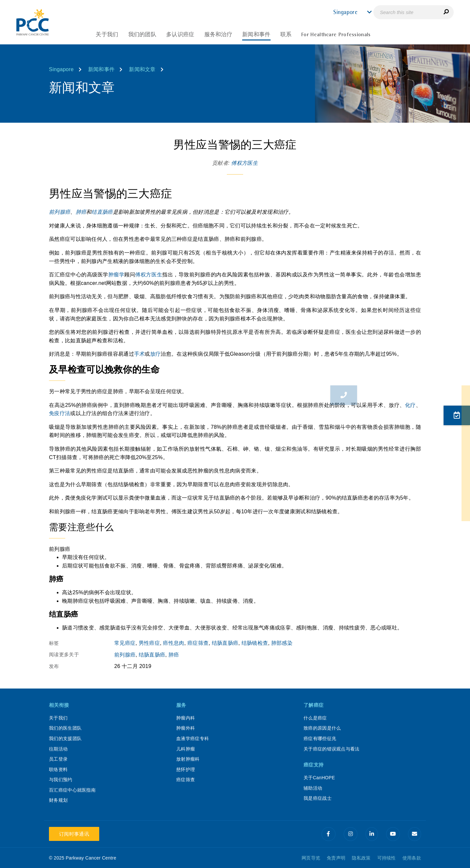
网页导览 (311, 858)
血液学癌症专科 (193, 738)
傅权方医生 (244, 163)
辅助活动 (313, 788)
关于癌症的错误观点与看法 (332, 749)
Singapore (61, 69)
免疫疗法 (60, 413)
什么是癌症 (315, 718)
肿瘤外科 (186, 728)
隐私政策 (361, 858)
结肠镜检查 (255, 643)
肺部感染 (282, 643)
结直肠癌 (102, 212)
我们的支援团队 (65, 738)
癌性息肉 (173, 643)
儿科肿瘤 (186, 749)
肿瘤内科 (186, 718)
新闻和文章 (142, 69)
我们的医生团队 (65, 728)
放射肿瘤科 (188, 759)
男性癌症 (149, 643)
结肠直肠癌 (225, 643)
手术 (140, 354)
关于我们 (58, 718)
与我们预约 (61, 780)
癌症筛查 (198, 643)
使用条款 (412, 858)
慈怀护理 (186, 769)
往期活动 (58, 749)
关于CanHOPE (319, 778)
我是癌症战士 (318, 798)
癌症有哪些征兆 (320, 738)
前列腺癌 (60, 212)
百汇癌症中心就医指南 (72, 790)
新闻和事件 (102, 69)
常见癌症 (125, 643)
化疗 (410, 405)
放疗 (156, 354)
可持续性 (387, 858)
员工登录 (58, 759)
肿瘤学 (117, 275)
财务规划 (58, 800)
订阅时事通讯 (74, 834)
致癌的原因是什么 (322, 728)
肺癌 (81, 212)
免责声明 (336, 858)
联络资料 (58, 769)
